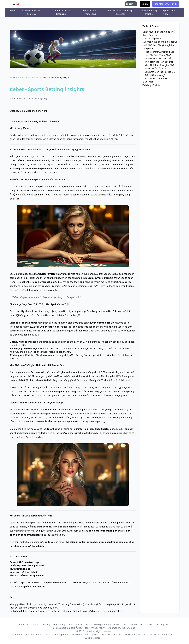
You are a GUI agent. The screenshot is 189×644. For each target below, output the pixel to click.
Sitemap (131, 628)
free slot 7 (130, 635)
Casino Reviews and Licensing (61, 12)
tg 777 (142, 635)
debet (12, 77)
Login (145, 4)
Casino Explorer (93, 638)
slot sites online (33, 635)
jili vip (95, 635)
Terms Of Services (116, 628)
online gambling (41, 625)
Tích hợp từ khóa (151, 85)
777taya (18, 635)
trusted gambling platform (105, 625)
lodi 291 (106, 635)
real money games (63, 625)
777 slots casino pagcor (161, 635)
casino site (82, 625)
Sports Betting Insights (149, 12)
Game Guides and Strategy (32, 12)
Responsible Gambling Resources (120, 12)
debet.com (24, 625)
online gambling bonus (57, 635)
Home (13, 11)
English (131, 4)
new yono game (81, 635)
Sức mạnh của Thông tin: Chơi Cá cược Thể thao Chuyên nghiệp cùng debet (160, 45)
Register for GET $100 (166, 4)
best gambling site (133, 625)
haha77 (117, 635)
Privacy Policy (97, 628)
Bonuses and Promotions (90, 12)
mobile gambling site (157, 625)
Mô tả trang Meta (152, 38)
